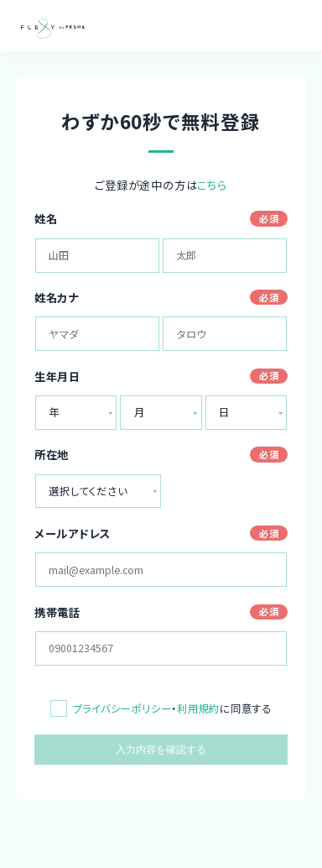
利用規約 (198, 709)
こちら (212, 185)
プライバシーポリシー (122, 709)
